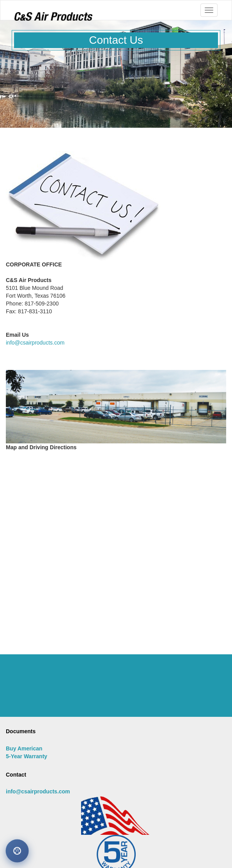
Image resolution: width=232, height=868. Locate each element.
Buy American (24, 748)
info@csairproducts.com (35, 343)
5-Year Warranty (27, 756)
